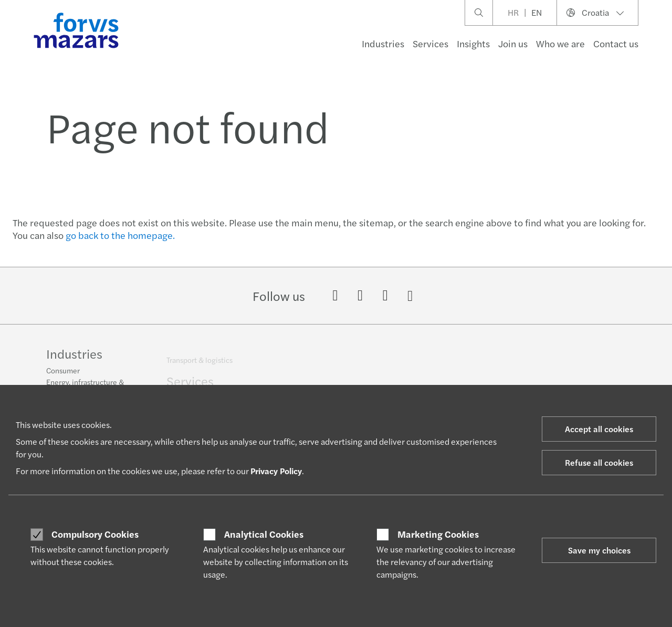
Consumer (63, 374)
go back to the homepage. (120, 235)
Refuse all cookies (599, 462)
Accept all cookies (599, 429)
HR (513, 12)
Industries (383, 43)
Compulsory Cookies (95, 534)
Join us (513, 43)
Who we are (560, 43)
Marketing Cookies (438, 534)
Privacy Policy (276, 471)
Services (430, 43)
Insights (473, 43)
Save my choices (599, 550)
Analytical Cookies (264, 534)
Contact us (616, 43)
